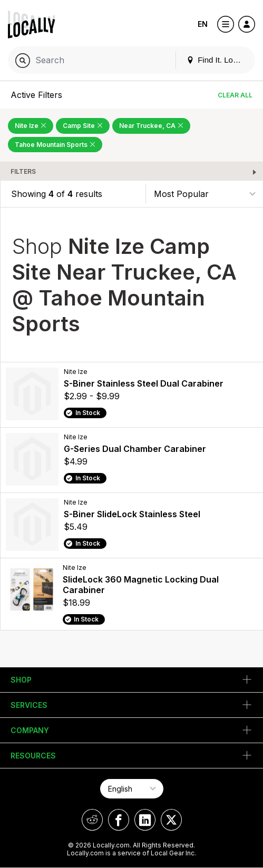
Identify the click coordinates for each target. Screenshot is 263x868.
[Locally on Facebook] (119, 820)
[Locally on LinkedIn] (145, 820)
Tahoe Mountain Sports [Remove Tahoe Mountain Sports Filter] (55, 145)
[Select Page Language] (132, 789)
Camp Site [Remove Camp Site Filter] (83, 126)
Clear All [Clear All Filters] (235, 95)
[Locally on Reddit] (92, 820)
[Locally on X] (171, 820)
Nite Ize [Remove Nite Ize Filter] (31, 126)
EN (203, 24)
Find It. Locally (218, 60)
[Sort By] (204, 194)
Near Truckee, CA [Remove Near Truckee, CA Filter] (151, 126)
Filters (23, 171)
